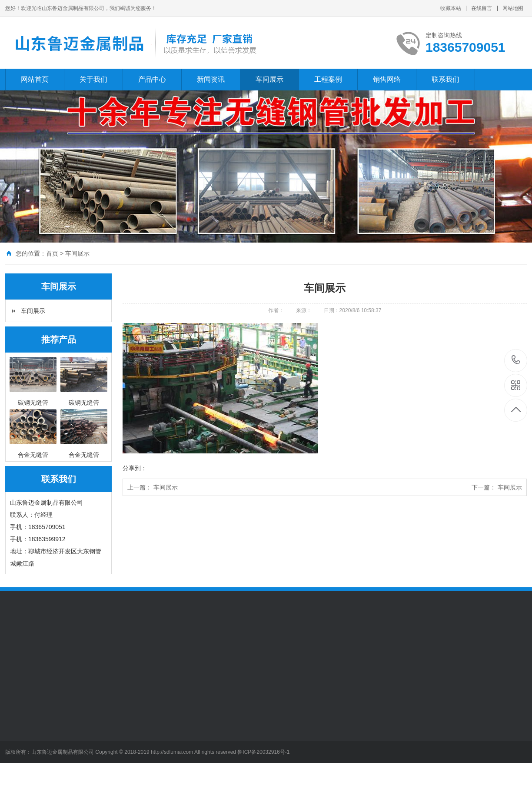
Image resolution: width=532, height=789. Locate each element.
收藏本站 (451, 8)
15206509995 (516, 360)
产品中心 (152, 79)
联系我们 (446, 79)
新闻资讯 (211, 79)
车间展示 (269, 79)
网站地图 (513, 8)
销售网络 (387, 79)
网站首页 (35, 79)
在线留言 (482, 8)
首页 (52, 253)
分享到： (135, 468)
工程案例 (328, 79)
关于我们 (93, 79)
